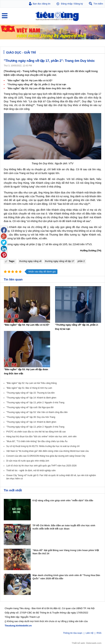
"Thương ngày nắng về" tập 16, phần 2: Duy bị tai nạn (37, 84)
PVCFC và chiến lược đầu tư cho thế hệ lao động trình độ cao (36, 432)
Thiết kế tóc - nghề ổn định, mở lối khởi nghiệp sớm (31, 471)
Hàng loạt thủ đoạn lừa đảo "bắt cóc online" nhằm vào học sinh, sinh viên (41, 437)
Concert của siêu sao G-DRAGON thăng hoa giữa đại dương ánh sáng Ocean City (46, 456)
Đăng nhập (67, 4)
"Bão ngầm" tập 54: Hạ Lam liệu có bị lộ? (30, 80)
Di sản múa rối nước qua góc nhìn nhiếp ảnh (28, 461)
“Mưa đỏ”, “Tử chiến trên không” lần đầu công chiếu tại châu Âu (37, 441)
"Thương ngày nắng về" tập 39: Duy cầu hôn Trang (31, 417)
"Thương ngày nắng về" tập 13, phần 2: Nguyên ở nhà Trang (35, 403)
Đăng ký (79, 4)
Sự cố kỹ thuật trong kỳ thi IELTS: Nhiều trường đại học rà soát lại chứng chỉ (43, 446)
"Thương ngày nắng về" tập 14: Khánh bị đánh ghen (31, 398)
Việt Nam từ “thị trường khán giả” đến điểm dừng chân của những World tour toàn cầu (48, 451)
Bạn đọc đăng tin (42, 4)
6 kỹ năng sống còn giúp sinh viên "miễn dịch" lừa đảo (63, 500)
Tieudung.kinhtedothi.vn (18, 625)
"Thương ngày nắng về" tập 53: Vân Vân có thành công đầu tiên (37, 412)
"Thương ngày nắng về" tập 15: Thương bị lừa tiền (30, 393)
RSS (99, 633)
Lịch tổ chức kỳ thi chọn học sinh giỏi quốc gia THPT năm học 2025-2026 (41, 466)
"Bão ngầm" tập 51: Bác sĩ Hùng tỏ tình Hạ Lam (29, 388)
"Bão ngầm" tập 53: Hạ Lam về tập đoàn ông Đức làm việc (39, 88)
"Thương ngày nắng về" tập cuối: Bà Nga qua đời (30, 407)
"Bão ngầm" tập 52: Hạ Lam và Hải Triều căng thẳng (31, 383)
